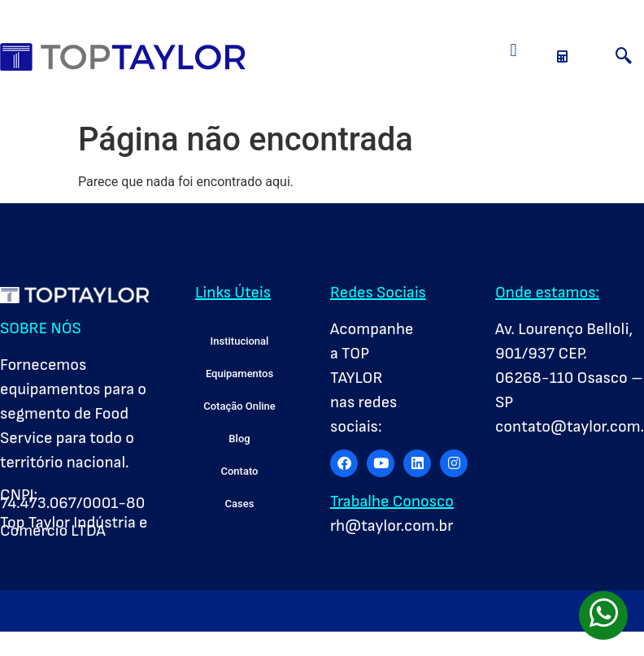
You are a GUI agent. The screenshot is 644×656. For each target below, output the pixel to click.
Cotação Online (239, 406)
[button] (513, 50)
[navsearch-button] (624, 57)
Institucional (240, 341)
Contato (240, 471)
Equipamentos (239, 374)
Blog (239, 439)
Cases (240, 504)
